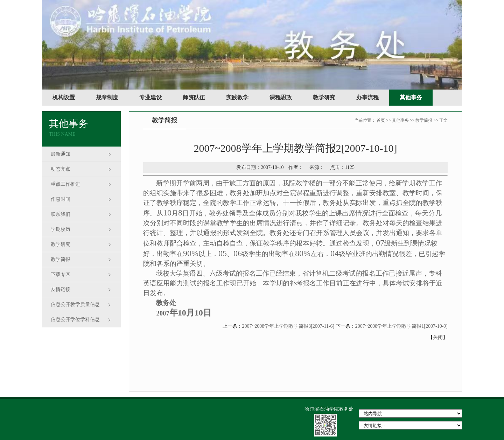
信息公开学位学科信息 (75, 320)
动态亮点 (61, 169)
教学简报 (61, 259)
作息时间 (61, 199)
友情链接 (61, 289)
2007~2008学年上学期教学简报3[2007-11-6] (288, 326)
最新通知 (61, 154)
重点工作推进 (65, 184)
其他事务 (411, 97)
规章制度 (107, 97)
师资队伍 (194, 97)
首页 (381, 120)
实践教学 (237, 97)
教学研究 (324, 97)
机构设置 (64, 97)
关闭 (438, 337)
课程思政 (281, 97)
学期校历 (61, 229)
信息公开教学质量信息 (75, 304)
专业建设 (150, 97)
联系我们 (61, 214)
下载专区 (61, 274)
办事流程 (367, 97)
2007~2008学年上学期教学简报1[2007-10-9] (401, 326)
